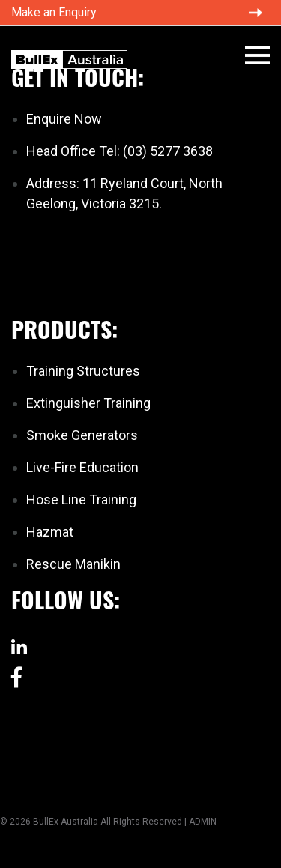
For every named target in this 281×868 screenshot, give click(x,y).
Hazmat (50, 532)
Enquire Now (64, 119)
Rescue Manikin (73, 564)
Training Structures (83, 371)
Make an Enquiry (54, 12)
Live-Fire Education (82, 467)
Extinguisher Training (88, 403)
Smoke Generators (82, 435)
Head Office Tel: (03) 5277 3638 (120, 151)
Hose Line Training (81, 500)
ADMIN (203, 822)
